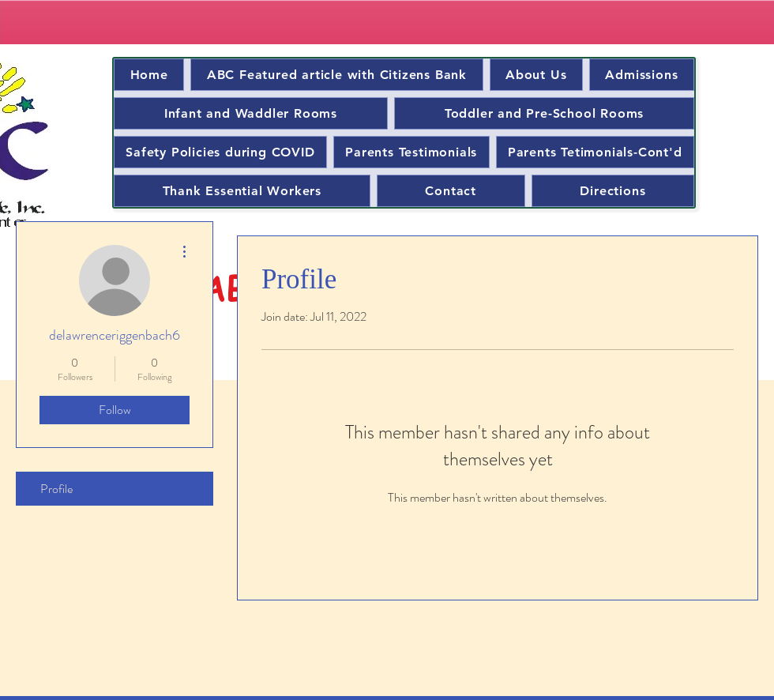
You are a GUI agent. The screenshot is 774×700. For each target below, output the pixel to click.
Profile (56, 489)
